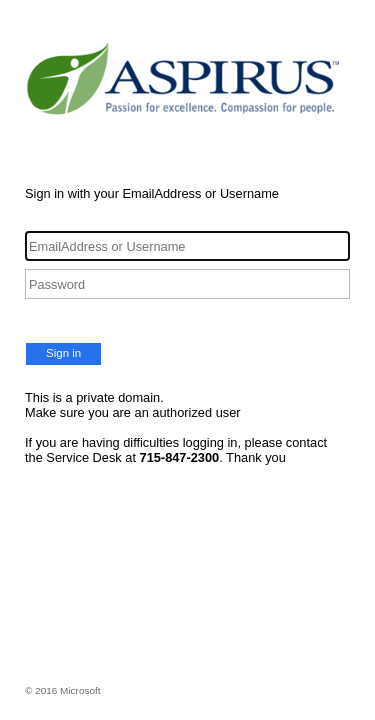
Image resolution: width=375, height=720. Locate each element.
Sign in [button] (63, 353)
